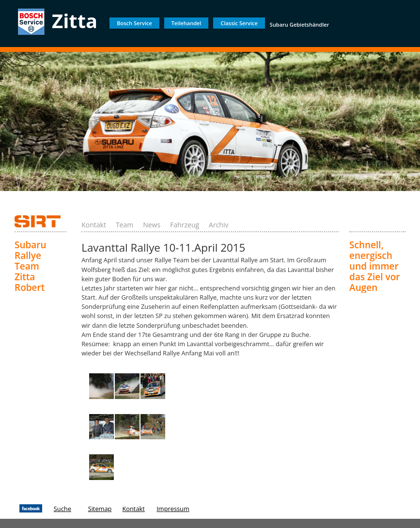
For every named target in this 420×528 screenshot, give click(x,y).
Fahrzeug (185, 225)
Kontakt (94, 225)
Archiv (218, 225)
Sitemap (100, 509)
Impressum (173, 509)
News (152, 225)
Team (124, 225)
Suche (62, 509)
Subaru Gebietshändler (300, 24)
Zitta (75, 21)
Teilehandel (187, 23)
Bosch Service (134, 23)
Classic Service (239, 23)
